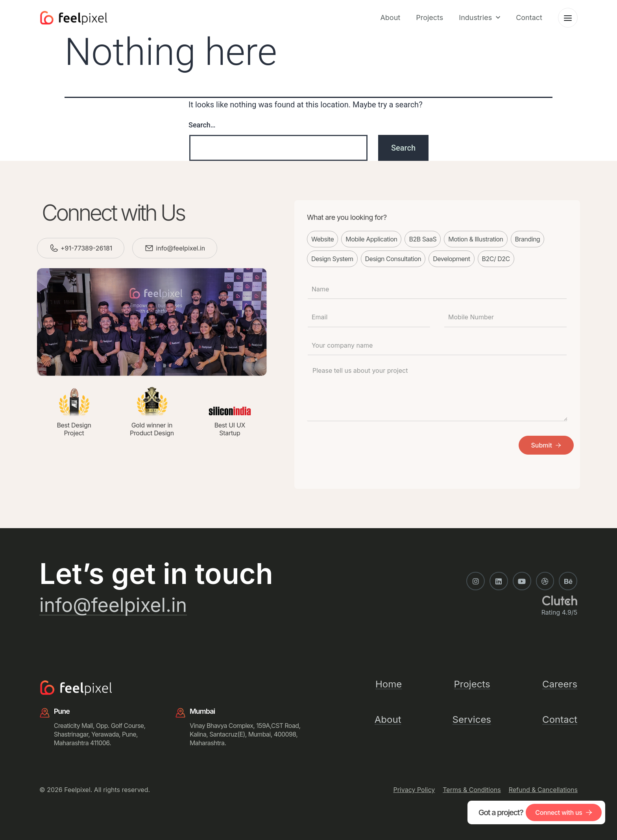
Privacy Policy (414, 790)
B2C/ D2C (496, 259)
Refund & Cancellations (543, 790)
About (390, 17)
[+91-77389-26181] (54, 248)
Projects (429, 17)
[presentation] (367, 446)
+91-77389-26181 (86, 248)
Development (451, 259)
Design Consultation (393, 259)
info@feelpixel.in (180, 248)
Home (389, 684)
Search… (202, 125)
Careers (560, 684)
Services (472, 719)
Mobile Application (371, 239)
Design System (332, 259)
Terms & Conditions (472, 790)
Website (322, 239)
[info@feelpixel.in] (149, 248)
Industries (479, 18)
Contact (529, 17)
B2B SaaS (423, 239)
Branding (528, 239)
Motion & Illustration (476, 239)
